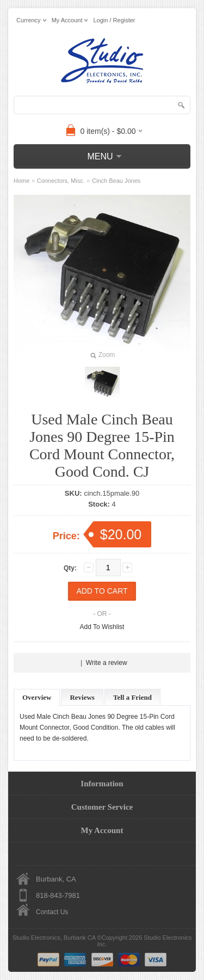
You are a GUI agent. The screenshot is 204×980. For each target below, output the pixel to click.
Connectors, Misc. (61, 181)
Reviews (82, 697)
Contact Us (52, 912)
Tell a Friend (132, 697)
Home (21, 181)
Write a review (107, 663)
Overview (37, 697)
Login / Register (114, 20)
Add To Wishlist (102, 627)
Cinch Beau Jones (116, 181)
